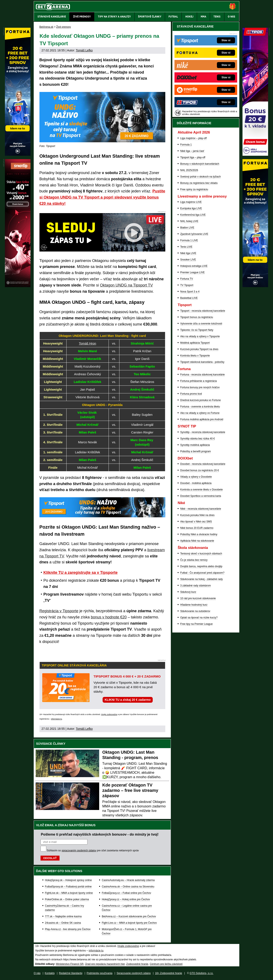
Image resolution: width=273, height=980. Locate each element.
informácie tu (57, 719)
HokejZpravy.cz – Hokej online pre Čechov (126, 899)
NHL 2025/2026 (189, 170)
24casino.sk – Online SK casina (63, 923)
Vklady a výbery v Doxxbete (196, 477)
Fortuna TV (187, 279)
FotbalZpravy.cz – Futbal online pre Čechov (126, 893)
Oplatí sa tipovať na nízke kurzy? (199, 618)
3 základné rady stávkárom (195, 586)
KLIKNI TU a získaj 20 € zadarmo (128, 700)
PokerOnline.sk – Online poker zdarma (67, 899)
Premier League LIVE (192, 272)
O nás (37, 973)
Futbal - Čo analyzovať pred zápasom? (202, 573)
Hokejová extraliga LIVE (194, 266)
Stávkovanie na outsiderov (195, 611)
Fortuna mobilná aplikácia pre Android (202, 419)
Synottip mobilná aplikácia (195, 445)
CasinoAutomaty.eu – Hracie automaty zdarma (128, 880)
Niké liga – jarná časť (192, 151)
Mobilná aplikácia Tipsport (195, 343)
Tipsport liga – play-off (193, 157)
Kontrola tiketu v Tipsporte (195, 356)
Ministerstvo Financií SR (70, 964)
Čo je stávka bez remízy (194, 560)
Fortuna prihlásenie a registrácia (198, 381)
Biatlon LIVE (187, 228)
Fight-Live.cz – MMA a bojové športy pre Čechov (129, 923)
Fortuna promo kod (191, 394)
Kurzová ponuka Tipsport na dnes (199, 349)
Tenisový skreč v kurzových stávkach (201, 554)
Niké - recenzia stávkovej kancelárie (201, 509)
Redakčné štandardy (71, 973)
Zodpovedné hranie (137, 964)
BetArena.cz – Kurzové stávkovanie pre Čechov (129, 916)
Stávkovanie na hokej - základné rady (201, 579)
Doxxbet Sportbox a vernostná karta (201, 496)
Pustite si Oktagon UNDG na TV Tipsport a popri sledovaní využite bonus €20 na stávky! (102, 197)
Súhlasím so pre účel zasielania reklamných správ (93, 851)
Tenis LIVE (186, 247)
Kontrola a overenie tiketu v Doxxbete (201, 490)
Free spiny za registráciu (194, 189)
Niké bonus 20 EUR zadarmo (197, 528)
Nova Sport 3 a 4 (190, 292)
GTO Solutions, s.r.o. (201, 973)
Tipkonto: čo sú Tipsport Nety (197, 330)
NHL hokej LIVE (189, 221)
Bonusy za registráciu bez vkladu (199, 183)
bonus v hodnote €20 (109, 617)
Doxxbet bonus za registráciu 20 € (200, 470)
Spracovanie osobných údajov (134, 973)
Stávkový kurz (188, 592)
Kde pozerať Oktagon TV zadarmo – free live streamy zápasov (130, 790)
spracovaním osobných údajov (79, 851)
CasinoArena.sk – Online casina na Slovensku (128, 887)
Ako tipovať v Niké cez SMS (196, 522)
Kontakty (50, 973)
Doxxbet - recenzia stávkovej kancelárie (203, 464)
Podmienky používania (99, 973)
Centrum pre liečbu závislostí (166, 964)
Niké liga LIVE (188, 253)
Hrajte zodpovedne (109, 714)
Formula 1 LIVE (189, 240)
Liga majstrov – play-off (193, 138)
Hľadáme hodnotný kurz (194, 605)
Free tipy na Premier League (196, 624)
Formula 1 (186, 145)
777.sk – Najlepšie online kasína (63, 916)
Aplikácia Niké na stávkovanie (197, 541)
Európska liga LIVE (191, 208)
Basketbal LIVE (189, 298)
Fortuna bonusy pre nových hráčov (200, 387)
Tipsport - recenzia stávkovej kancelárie (203, 311)
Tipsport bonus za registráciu (197, 317)
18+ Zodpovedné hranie (169, 973)
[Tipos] (255, 155)
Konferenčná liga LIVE (193, 215)
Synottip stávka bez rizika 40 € (197, 439)
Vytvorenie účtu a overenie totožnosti (201, 324)
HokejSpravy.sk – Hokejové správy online (68, 880)
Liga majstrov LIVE (191, 202)
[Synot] (18, 286)
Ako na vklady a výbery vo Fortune (200, 413)
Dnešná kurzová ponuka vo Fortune (200, 400)
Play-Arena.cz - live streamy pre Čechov (68, 929)
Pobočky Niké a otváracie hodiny (199, 534)
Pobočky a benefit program (195, 451)
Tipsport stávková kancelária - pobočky (202, 362)
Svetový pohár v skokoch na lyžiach (200, 177)
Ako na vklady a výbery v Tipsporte (200, 336)
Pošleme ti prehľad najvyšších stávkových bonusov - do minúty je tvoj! (100, 834)
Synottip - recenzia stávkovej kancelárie (203, 432)
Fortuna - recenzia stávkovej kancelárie (203, 375)
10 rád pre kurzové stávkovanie (198, 598)
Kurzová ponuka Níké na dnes (197, 515)
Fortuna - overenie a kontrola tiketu (200, 407)
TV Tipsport (187, 285)
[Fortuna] (255, 286)
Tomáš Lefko (84, 50)
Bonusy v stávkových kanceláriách (200, 164)
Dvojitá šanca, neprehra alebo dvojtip (201, 566)
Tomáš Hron (88, 343)
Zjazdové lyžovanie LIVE (194, 234)
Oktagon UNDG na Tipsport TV (126, 285)
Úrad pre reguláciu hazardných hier (105, 964)
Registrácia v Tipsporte (59, 611)
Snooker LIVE (188, 260)
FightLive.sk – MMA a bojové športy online (69, 893)
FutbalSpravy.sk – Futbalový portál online (68, 887)
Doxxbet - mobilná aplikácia (196, 483)
